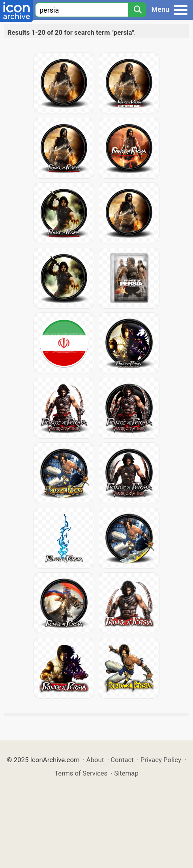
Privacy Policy (161, 760)
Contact (122, 760)
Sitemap (126, 773)
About (95, 760)
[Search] (137, 10)
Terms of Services (81, 773)
